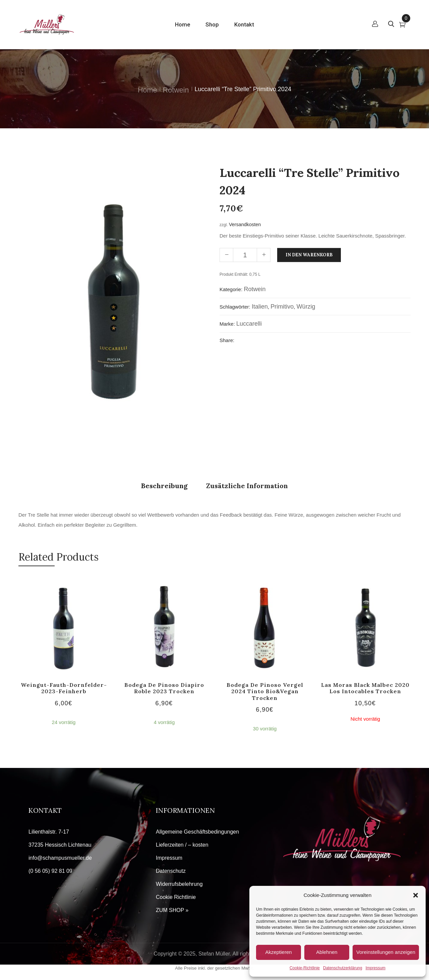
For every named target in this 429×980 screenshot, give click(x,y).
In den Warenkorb (309, 255)
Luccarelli (249, 324)
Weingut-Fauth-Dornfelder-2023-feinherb (64, 688)
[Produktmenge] (245, 255)
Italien (260, 307)
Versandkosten (245, 224)
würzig (306, 307)
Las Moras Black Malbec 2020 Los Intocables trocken (365, 688)
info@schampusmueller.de (60, 858)
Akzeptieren (278, 952)
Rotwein (176, 90)
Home (147, 90)
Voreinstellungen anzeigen (386, 952)
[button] (416, 895)
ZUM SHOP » (172, 910)
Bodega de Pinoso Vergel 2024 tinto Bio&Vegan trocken (265, 691)
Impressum (376, 968)
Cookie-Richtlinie (305, 968)
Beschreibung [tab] (164, 486)
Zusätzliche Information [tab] (247, 486)
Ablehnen (327, 952)
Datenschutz (171, 871)
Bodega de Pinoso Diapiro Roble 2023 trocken (164, 688)
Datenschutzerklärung (343, 968)
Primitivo (282, 307)
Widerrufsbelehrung (179, 884)
